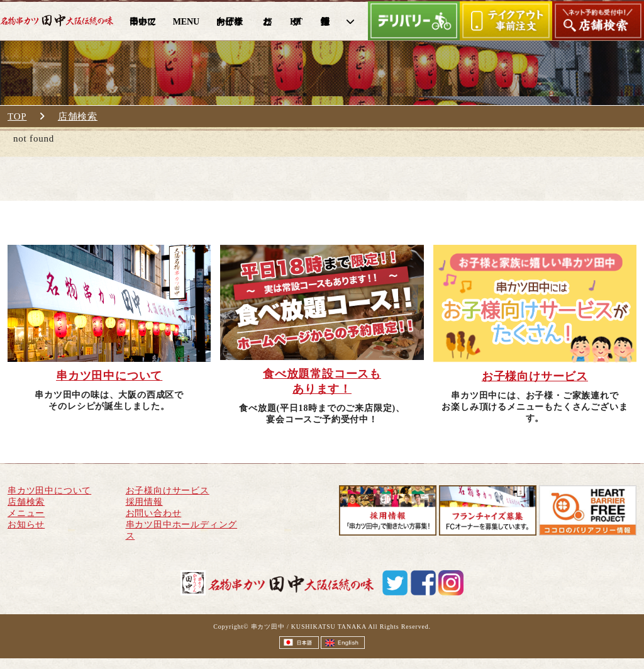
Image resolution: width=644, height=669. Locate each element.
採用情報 (144, 502)
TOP (17, 116)
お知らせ (26, 525)
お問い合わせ (154, 513)
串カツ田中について (49, 491)
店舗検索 (78, 116)
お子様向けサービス (168, 491)
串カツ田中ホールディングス (182, 530)
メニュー (26, 513)
